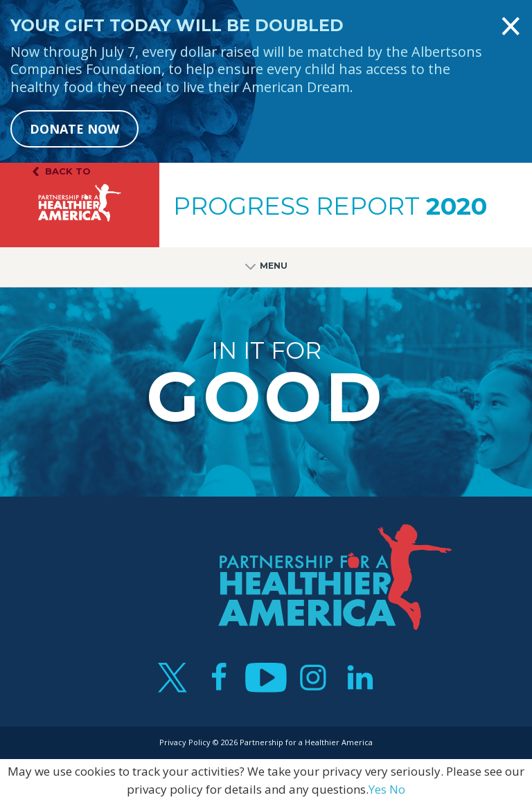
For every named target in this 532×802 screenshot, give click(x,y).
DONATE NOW (74, 129)
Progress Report (330, 206)
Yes (378, 789)
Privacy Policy (185, 742)
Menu (266, 267)
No (397, 789)
